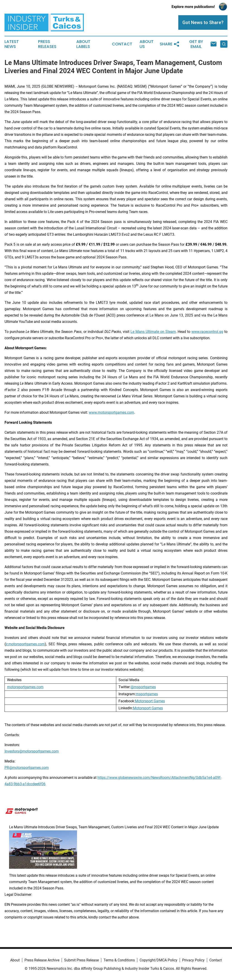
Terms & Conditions (119, 960)
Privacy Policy (193, 960)
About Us (147, 44)
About (15, 960)
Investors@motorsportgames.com (32, 751)
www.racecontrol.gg (207, 332)
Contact (122, 44)
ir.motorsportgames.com (25, 644)
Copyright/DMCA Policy (158, 960)
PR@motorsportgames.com (27, 768)
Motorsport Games (150, 701)
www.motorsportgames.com (111, 412)
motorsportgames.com (25, 687)
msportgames (147, 694)
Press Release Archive (42, 960)
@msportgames (143, 687)
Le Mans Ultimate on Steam (153, 332)
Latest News (12, 44)
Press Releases (47, 44)
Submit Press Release (81, 960)
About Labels (83, 44)
